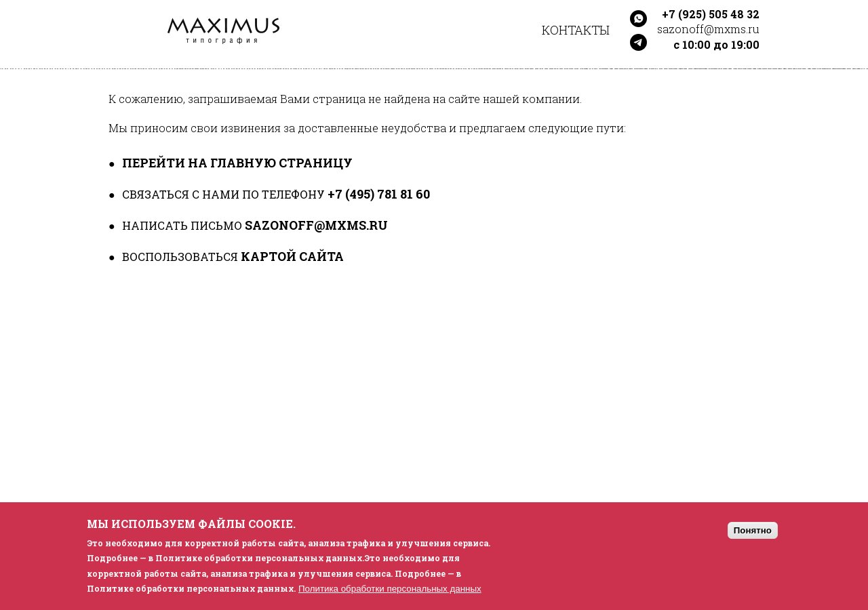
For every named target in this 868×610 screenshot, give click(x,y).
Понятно (753, 530)
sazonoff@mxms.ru (316, 225)
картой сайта (292, 256)
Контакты (576, 30)
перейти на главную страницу (237, 163)
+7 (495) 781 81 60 (379, 194)
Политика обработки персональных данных (390, 589)
